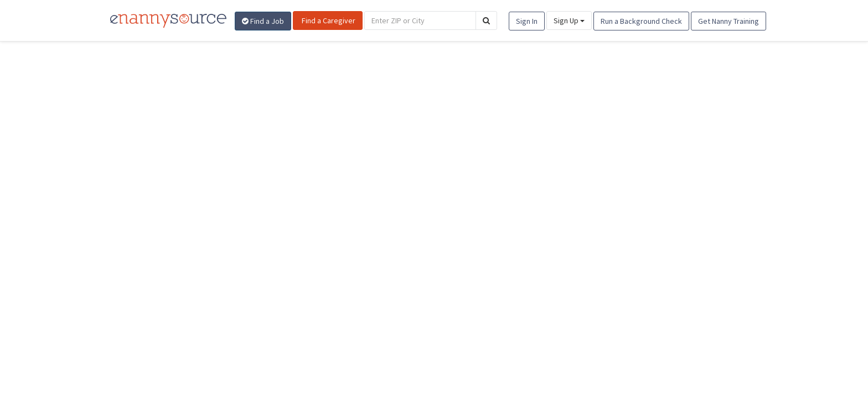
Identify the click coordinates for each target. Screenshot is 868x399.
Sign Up (569, 21)
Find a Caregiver (328, 21)
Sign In (527, 21)
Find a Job (263, 21)
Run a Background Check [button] (641, 21)
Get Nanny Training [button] (728, 21)
